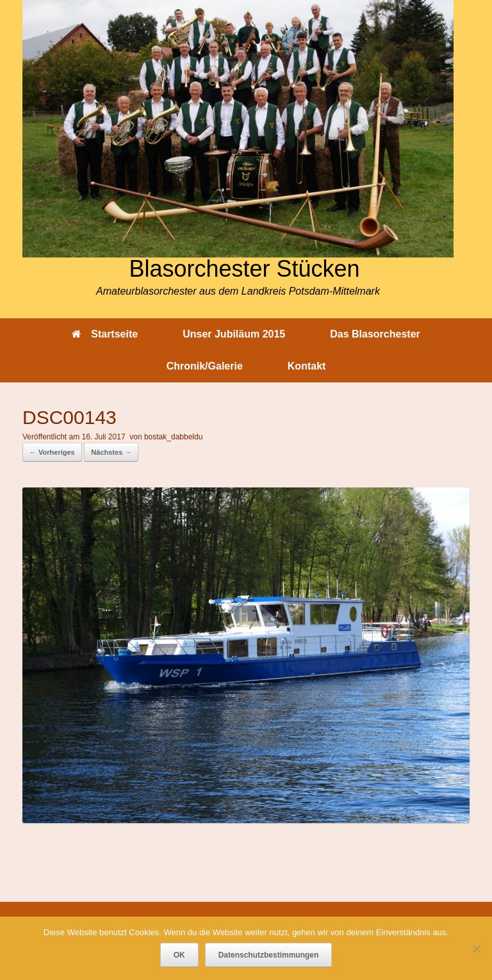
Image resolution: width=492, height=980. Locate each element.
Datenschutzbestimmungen (269, 955)
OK (179, 955)
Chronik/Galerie (205, 366)
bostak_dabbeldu (173, 437)
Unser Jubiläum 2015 (234, 334)
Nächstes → (111, 452)
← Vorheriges (52, 452)
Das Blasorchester (375, 334)
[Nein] (476, 949)
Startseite (105, 334)
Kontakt (307, 366)
